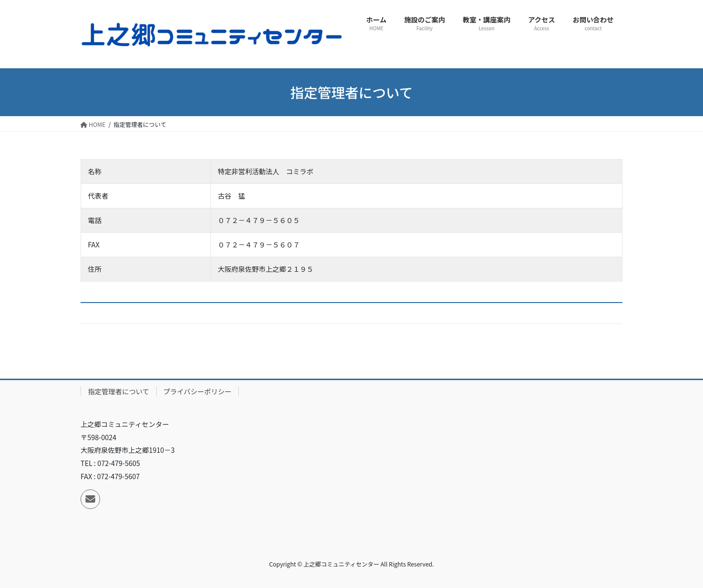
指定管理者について (119, 391)
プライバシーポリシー (198, 391)
